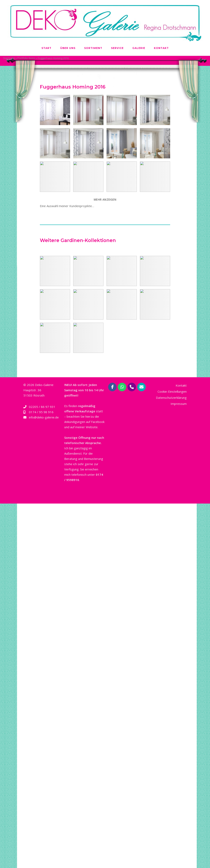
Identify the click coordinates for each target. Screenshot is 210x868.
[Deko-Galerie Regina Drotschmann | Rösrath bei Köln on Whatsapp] (122, 387)
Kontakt (161, 48)
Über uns (68, 48)
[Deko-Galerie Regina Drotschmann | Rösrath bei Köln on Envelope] (141, 387)
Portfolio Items (26, 58)
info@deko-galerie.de (44, 417)
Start (46, 48)
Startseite (9, 58)
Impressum (179, 404)
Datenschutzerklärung (171, 398)
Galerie (139, 48)
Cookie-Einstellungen (172, 391)
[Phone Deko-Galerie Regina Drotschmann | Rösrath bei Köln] (132, 387)
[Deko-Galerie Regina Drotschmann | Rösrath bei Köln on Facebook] (112, 387)
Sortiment (93, 48)
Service (117, 48)
